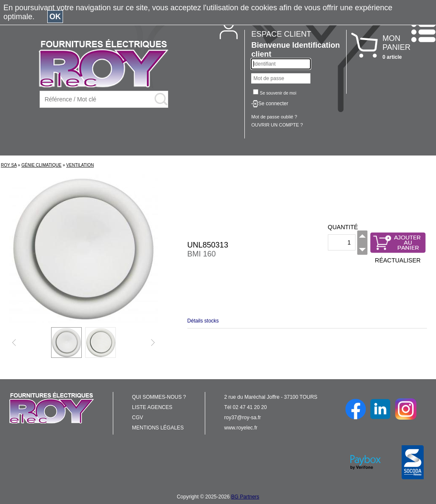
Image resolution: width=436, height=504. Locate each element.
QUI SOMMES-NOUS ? (159, 397)
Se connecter (273, 104)
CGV (138, 418)
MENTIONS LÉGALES (158, 428)
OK (55, 17)
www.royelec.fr (241, 428)
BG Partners (245, 497)
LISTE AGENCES (152, 407)
